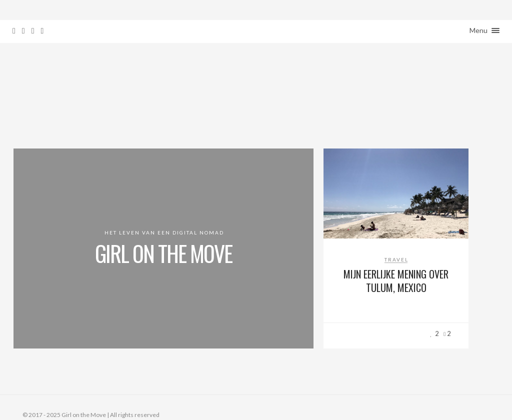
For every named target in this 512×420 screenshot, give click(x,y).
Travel (396, 259)
